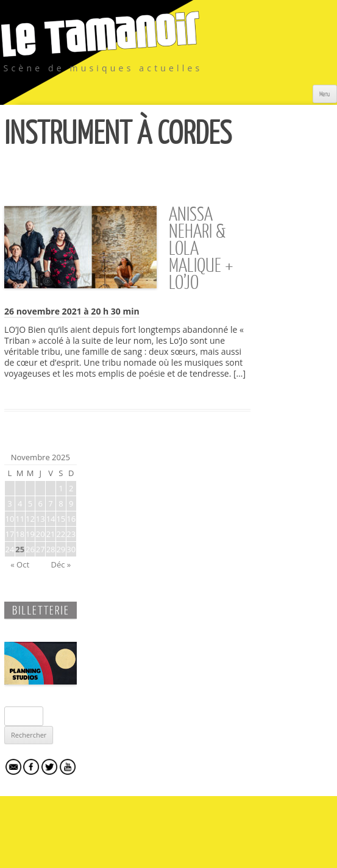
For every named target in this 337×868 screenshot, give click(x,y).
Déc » (61, 564)
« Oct (20, 564)
